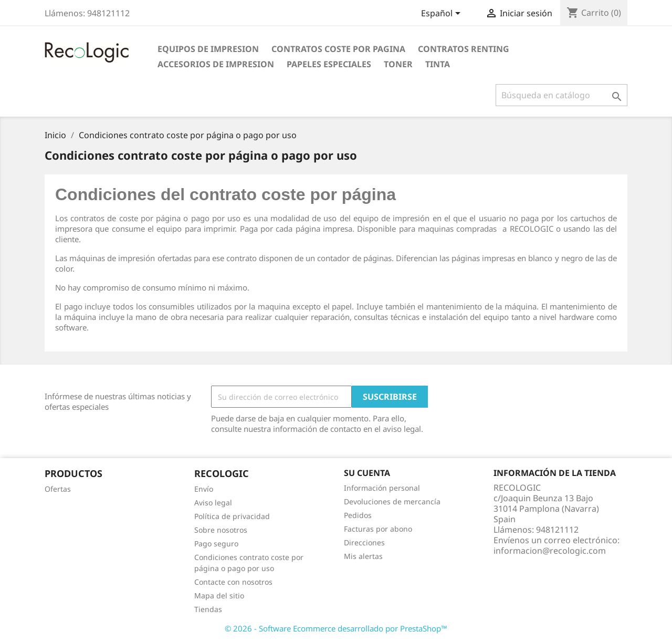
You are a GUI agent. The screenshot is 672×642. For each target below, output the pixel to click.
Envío (204, 489)
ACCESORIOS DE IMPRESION (216, 64)
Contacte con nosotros (233, 582)
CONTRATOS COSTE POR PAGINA (338, 49)
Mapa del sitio (219, 596)
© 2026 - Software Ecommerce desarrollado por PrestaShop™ (336, 628)
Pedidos (358, 515)
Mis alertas (363, 556)
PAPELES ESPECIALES (329, 64)
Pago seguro (216, 543)
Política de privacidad (232, 516)
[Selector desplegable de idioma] (443, 14)
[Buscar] (561, 95)
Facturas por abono (378, 529)
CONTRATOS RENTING (464, 49)
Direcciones (364, 542)
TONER (398, 64)
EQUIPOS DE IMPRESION (208, 49)
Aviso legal (213, 503)
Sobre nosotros (221, 530)
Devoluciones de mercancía (392, 501)
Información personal (382, 488)
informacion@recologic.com (550, 551)
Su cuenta (367, 473)
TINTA (438, 64)
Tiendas (208, 609)
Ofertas (58, 489)
